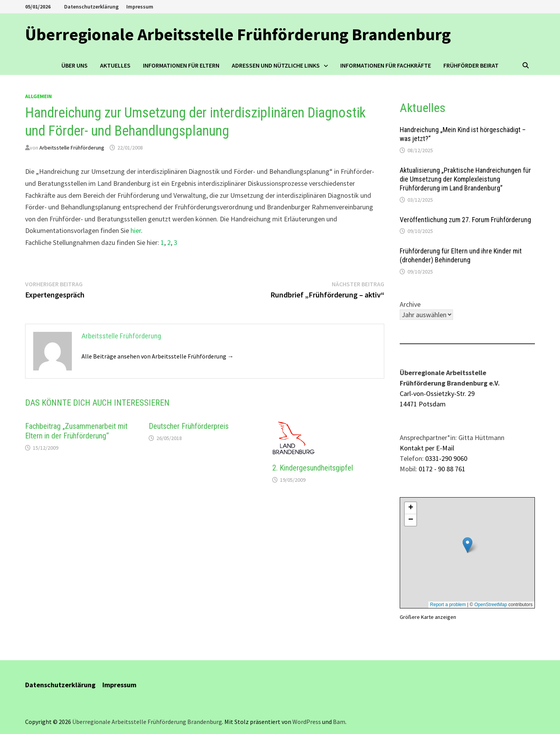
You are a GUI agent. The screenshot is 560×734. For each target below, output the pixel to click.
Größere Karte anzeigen (428, 617)
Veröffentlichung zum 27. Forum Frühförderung (465, 220)
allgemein (38, 96)
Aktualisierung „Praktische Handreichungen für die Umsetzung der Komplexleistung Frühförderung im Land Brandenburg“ (465, 179)
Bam (339, 722)
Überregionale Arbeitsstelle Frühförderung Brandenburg (238, 34)
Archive (410, 304)
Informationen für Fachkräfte (386, 65)
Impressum (140, 7)
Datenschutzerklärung (91, 7)
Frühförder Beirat (471, 65)
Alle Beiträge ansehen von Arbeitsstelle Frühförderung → (158, 356)
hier (136, 230)
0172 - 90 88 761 (442, 469)
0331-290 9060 (446, 458)
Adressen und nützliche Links (276, 65)
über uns (75, 65)
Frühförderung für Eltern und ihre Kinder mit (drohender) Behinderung (461, 255)
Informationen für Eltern (181, 65)
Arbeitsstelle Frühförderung (72, 148)
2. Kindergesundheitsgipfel (313, 468)
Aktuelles (115, 65)
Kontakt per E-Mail (427, 448)
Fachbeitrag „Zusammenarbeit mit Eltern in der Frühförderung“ (76, 431)
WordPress (307, 722)
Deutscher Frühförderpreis (189, 426)
